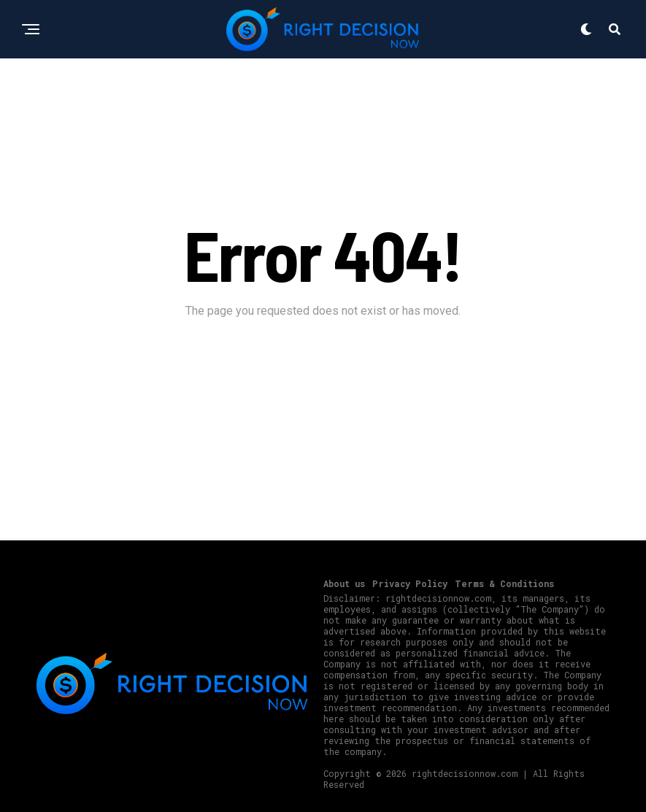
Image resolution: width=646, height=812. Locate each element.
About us (344, 583)
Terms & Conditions (504, 583)
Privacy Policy (410, 583)
